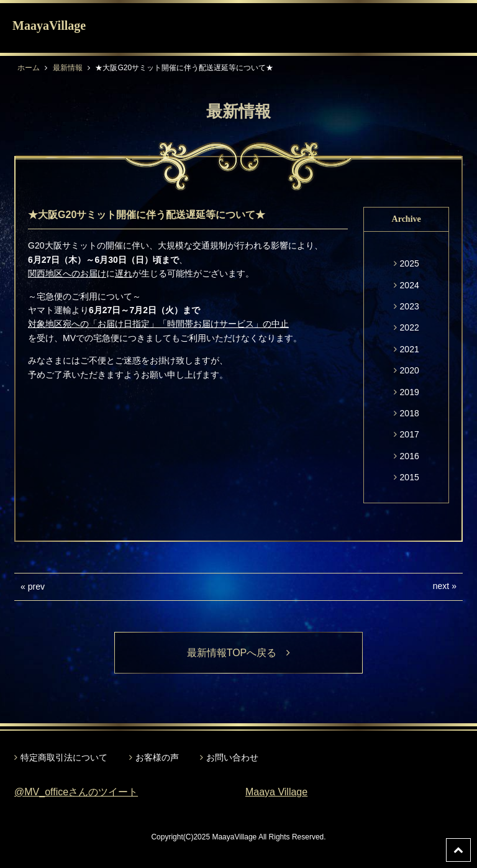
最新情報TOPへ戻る (239, 653)
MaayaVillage (49, 25)
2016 (410, 456)
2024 (410, 285)
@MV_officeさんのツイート (76, 792)
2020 (410, 370)
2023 (410, 306)
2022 (410, 327)
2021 (410, 349)
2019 (410, 392)
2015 (410, 477)
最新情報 (68, 68)
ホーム (29, 68)
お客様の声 (157, 757)
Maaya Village (276, 792)
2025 (410, 263)
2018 (410, 413)
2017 (410, 434)
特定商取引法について (64, 757)
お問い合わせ (232, 757)
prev (36, 587)
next (441, 586)
